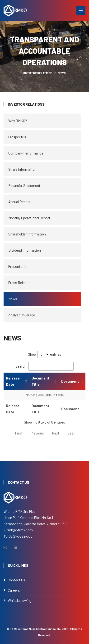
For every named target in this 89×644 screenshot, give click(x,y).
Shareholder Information (27, 234)
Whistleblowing (20, 600)
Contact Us (16, 580)
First (19, 433)
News (13, 299)
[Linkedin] (15, 547)
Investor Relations (38, 73)
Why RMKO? (18, 121)
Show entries (45, 354)
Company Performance (26, 153)
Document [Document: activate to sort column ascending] (70, 381)
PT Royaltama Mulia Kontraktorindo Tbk (35, 629)
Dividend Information (25, 250)
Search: (44, 366)
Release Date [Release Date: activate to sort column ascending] (13, 381)
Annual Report (19, 202)
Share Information (22, 169)
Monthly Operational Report (29, 218)
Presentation (18, 266)
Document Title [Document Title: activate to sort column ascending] (40, 381)
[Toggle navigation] (81, 10)
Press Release (19, 283)
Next (56, 433)
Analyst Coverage (22, 315)
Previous (37, 433)
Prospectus (17, 137)
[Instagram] (5, 547)
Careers (14, 590)
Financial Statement (24, 185)
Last (71, 433)
